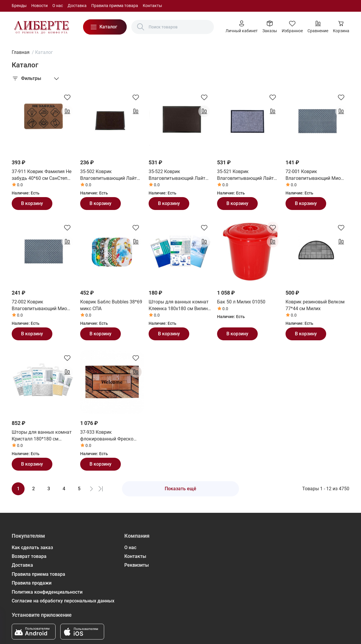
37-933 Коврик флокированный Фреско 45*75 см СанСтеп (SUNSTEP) (112, 436)
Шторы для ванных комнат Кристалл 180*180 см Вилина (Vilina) (42, 436)
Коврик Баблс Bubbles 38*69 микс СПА (111, 305)
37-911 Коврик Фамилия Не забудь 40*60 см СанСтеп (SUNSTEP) (42, 175)
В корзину (32, 203)
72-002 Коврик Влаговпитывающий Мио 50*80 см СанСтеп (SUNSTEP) (44, 305)
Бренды (19, 6)
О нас (58, 6)
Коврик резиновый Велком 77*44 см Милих (315, 305)
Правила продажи (32, 583)
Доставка (77, 6)
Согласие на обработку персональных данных (63, 601)
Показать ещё (180, 489)
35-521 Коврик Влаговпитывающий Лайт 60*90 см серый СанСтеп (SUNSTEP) (245, 175)
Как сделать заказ (32, 548)
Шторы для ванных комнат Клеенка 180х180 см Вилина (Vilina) (179, 305)
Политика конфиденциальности (47, 592)
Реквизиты (137, 565)
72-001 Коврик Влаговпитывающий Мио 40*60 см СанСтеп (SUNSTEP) (317, 175)
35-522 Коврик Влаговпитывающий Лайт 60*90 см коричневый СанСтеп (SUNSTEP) (177, 175)
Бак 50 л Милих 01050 (241, 302)
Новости (39, 6)
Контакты (152, 6)
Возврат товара (29, 556)
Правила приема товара (115, 6)
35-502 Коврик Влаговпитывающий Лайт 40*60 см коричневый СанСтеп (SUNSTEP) (109, 175)
